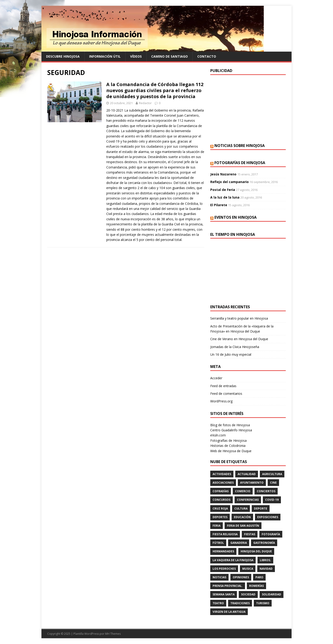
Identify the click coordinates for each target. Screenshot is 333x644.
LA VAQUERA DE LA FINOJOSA (233, 560)
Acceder (216, 378)
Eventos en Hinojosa (236, 217)
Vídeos (136, 56)
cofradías (221, 491)
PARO (259, 577)
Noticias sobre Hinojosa (240, 146)
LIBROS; (265, 560)
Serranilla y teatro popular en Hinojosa (239, 318)
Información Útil (105, 56)
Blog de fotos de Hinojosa (230, 425)
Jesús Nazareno (223, 174)
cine (273, 483)
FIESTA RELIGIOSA (225, 534)
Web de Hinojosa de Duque (231, 451)
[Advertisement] (248, 109)
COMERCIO (243, 491)
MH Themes (113, 634)
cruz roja (220, 509)
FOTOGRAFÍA (271, 534)
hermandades (223, 551)
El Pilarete (219, 205)
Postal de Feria (223, 190)
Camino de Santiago (170, 56)
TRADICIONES (240, 603)
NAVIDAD (266, 569)
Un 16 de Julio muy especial (231, 354)
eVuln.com (218, 435)
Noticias (219, 577)
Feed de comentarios (226, 394)
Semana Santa (224, 594)
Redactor (145, 103)
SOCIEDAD (248, 594)
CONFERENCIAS (248, 500)
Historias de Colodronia (228, 446)
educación (242, 517)
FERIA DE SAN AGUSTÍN (243, 526)
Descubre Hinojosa (63, 56)
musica (248, 569)
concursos (221, 500)
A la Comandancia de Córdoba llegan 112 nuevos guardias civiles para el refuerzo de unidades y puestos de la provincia (155, 90)
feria (217, 526)
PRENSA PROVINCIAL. (228, 586)
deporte (261, 509)
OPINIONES (241, 577)
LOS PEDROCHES (224, 569)
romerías (256, 586)
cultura (241, 509)
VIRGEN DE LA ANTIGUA (229, 612)
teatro (218, 603)
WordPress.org (221, 401)
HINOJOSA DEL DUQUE (256, 551)
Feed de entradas (223, 386)
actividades (222, 474)
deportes (220, 517)
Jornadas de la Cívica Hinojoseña (235, 347)
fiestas (250, 534)
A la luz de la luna (225, 197)
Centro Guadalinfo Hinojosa (231, 430)
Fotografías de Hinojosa (240, 163)
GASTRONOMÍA (264, 543)
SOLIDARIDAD (272, 594)
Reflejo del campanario (229, 182)
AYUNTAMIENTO (252, 483)
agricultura (272, 474)
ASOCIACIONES (223, 483)
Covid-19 (272, 500)
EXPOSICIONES (268, 517)
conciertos (266, 491)
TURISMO (263, 603)
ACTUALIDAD (247, 474)
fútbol (218, 543)
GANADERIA (239, 543)
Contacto (207, 56)
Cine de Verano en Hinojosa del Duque (239, 339)
